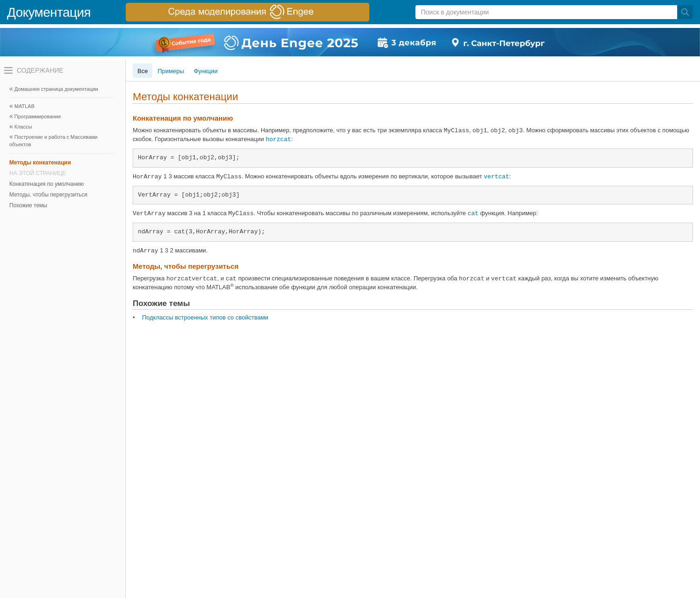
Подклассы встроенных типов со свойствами (205, 317)
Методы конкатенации (40, 163)
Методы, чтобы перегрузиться (48, 195)
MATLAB (24, 106)
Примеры (171, 71)
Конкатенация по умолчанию (47, 184)
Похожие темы (28, 205)
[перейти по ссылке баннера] (248, 12)
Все (143, 71)
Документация (49, 12)
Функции (206, 71)
